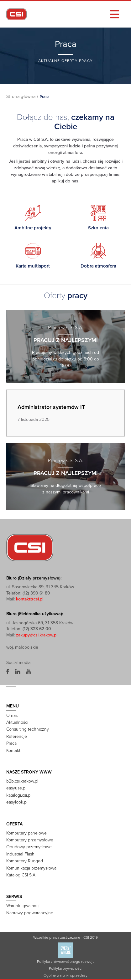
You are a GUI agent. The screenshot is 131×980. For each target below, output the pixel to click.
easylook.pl (17, 802)
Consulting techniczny (28, 729)
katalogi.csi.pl (19, 795)
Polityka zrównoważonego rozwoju (66, 962)
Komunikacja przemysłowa (31, 868)
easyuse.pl (16, 788)
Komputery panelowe (26, 833)
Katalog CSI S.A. (21, 875)
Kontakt (13, 750)
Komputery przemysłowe (30, 840)
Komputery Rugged (25, 861)
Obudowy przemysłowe (29, 847)
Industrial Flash (20, 854)
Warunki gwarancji (23, 906)
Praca (11, 743)
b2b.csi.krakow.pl (22, 781)
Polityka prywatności (66, 968)
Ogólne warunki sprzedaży (65, 975)
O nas (12, 715)
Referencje (17, 736)
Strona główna (21, 97)
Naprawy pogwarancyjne (30, 913)
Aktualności (17, 722)
